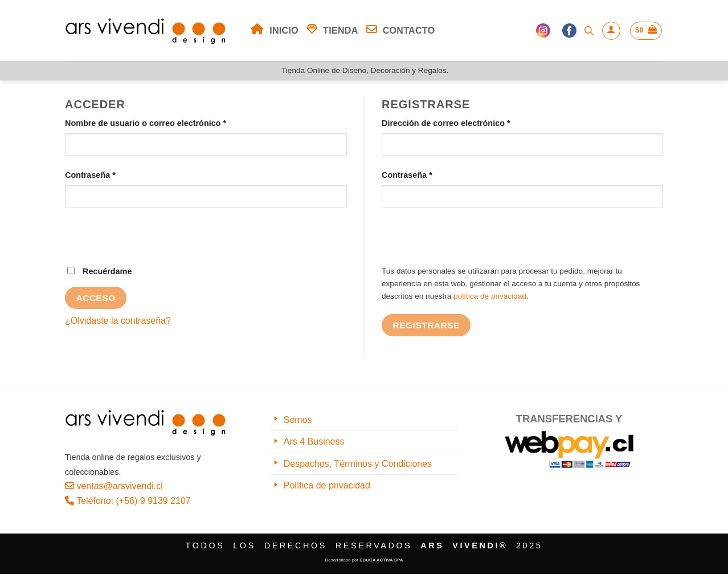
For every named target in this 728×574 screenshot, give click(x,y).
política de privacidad (490, 296)
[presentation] (152, 243)
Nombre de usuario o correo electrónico (167, 122)
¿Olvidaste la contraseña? (118, 321)
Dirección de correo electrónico (467, 122)
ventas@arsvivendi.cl (114, 486)
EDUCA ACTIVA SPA (381, 560)
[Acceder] (611, 31)
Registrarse (426, 325)
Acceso (96, 298)
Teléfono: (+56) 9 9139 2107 (128, 501)
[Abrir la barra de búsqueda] (589, 31)
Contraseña (112, 174)
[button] (646, 31)
